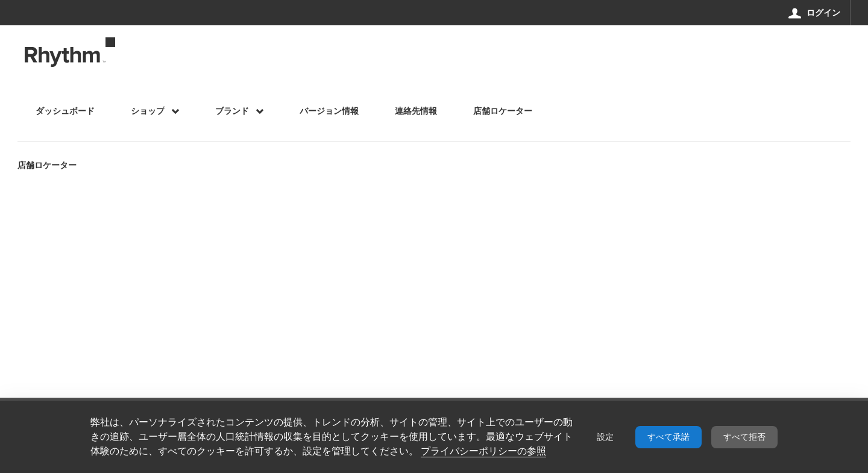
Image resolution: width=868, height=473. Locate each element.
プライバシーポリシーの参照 (483, 451)
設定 (605, 437)
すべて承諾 (668, 437)
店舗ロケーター (47, 166)
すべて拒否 (744, 437)
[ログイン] (815, 13)
